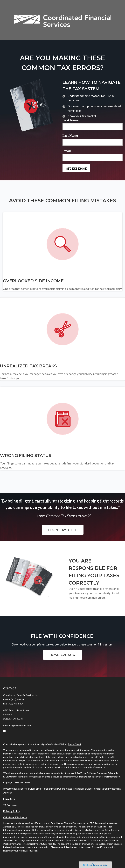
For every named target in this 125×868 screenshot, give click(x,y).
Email (67, 151)
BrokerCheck (75, 744)
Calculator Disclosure (15, 817)
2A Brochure (10, 805)
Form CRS (9, 799)
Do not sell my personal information (102, 777)
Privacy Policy (12, 811)
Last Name (70, 136)
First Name (70, 120)
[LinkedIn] (4, 731)
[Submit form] (76, 168)
